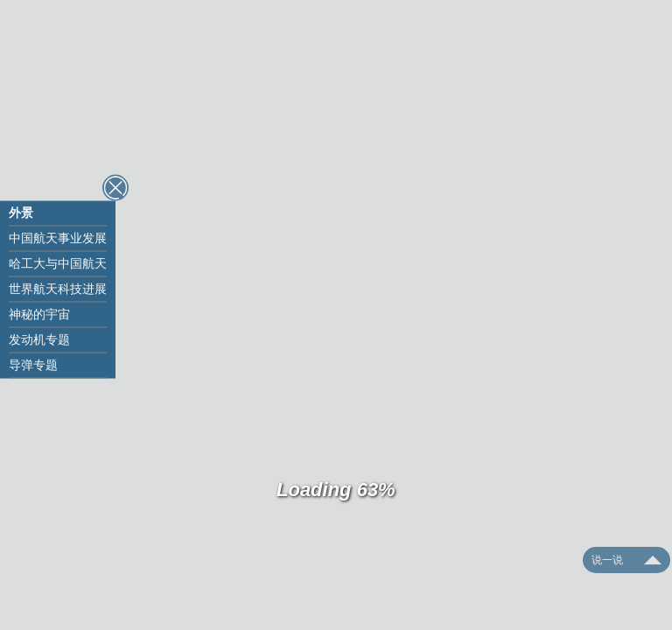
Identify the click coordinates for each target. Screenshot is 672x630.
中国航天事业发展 (58, 238)
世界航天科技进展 (58, 289)
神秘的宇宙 (39, 314)
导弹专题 (33, 365)
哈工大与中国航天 (58, 263)
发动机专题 (39, 339)
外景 (21, 213)
